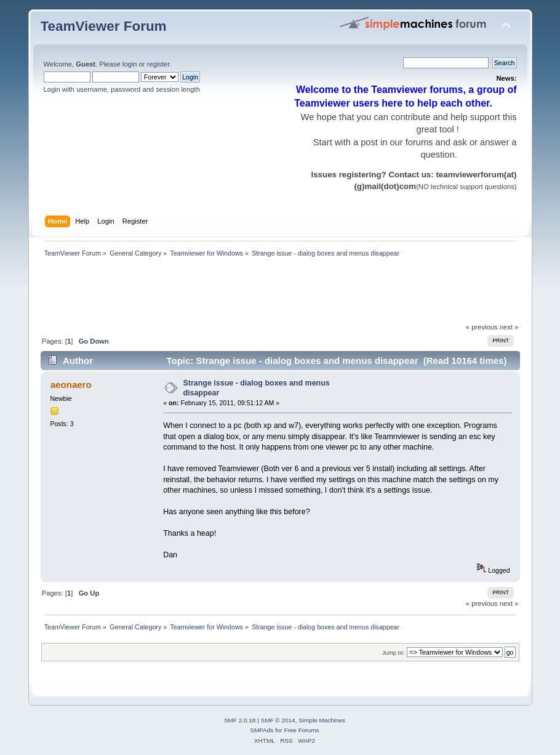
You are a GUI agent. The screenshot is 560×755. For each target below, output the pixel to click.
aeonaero (71, 385)
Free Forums (301, 730)
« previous (482, 327)
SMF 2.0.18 (240, 720)
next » (509, 327)
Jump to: (394, 652)
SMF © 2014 (278, 720)
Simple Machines (322, 720)
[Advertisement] (265, 293)
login (130, 64)
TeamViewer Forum (104, 26)
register (158, 64)
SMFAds (262, 730)
